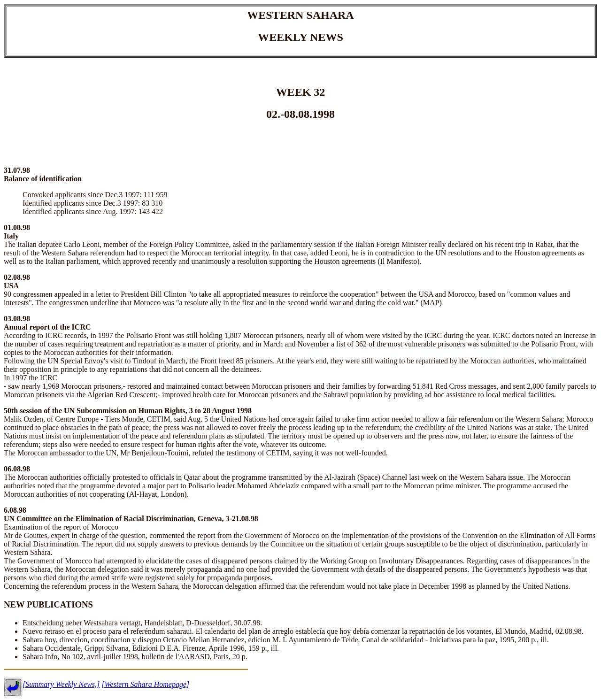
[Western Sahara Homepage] (145, 684)
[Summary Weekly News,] (61, 684)
